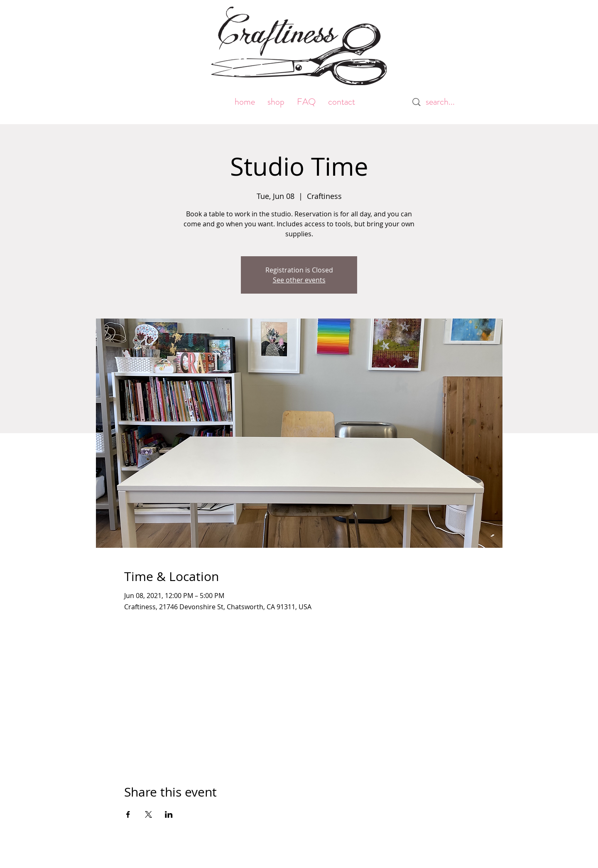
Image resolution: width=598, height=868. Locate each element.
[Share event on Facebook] (128, 814)
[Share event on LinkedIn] (169, 814)
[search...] (444, 102)
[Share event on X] (148, 814)
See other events (299, 280)
